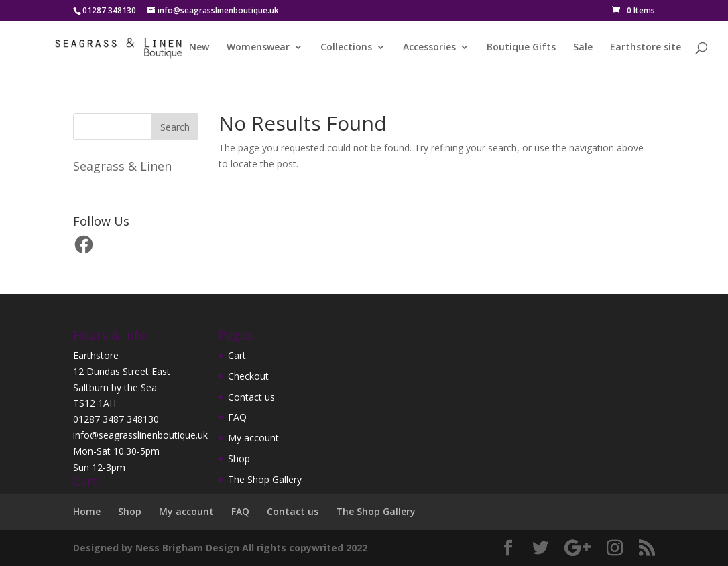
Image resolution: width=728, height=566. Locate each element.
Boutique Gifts (521, 48)
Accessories (429, 48)
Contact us (251, 397)
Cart (237, 355)
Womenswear (258, 48)
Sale (583, 48)
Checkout (248, 376)
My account (253, 438)
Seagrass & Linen (122, 166)
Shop (239, 458)
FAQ (237, 417)
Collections (346, 48)
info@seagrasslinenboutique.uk (140, 435)
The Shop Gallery (265, 479)
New (199, 48)
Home (87, 511)
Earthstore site (646, 48)
